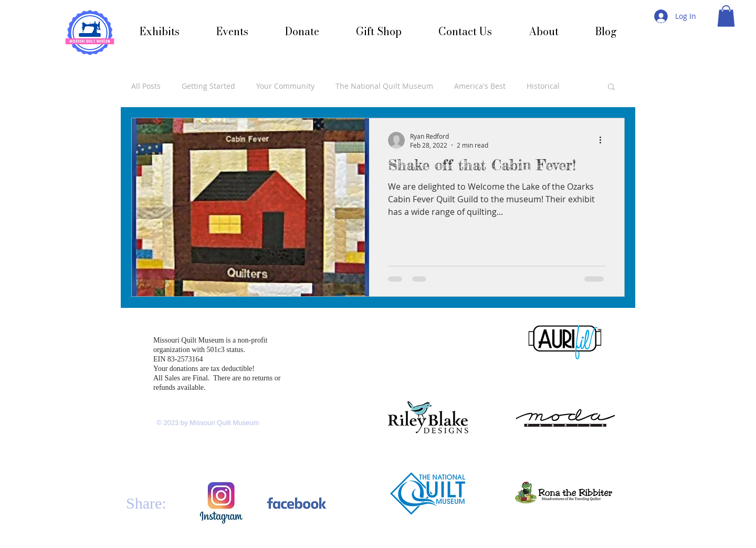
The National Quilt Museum (384, 86)
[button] (726, 16)
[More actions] (604, 140)
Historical (543, 86)
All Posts (146, 86)
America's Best (480, 86)
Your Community (285, 86)
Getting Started (208, 86)
